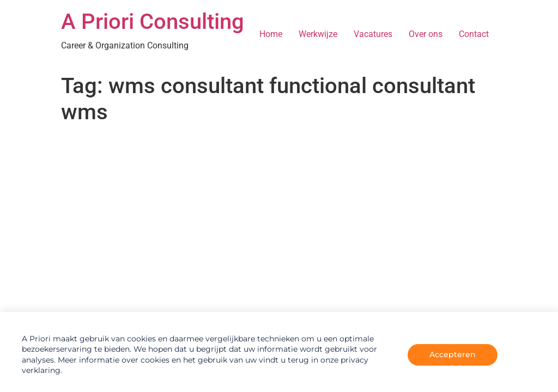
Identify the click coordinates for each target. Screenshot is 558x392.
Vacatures (373, 34)
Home (271, 34)
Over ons (426, 34)
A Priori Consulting (153, 22)
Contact (474, 34)
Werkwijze (318, 34)
